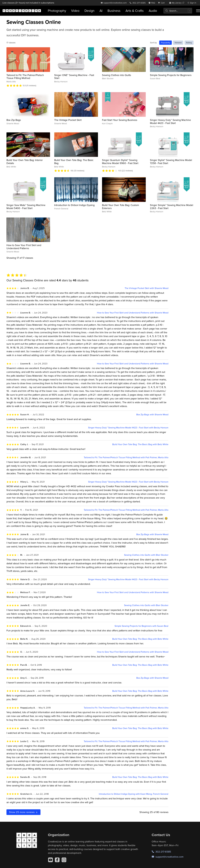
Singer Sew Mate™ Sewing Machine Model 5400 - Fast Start (26, 207)
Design (89, 11)
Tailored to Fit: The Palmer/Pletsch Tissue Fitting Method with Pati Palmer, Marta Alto (126, 457)
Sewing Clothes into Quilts (117, 75)
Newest (178, 43)
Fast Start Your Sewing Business (120, 120)
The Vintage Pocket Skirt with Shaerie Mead (147, 288)
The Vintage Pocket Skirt (68, 120)
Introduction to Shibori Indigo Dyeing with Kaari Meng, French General (134, 794)
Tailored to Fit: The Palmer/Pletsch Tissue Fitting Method (25, 77)
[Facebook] (57, 860)
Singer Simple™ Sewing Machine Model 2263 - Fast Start (172, 207)
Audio (153, 11)
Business (114, 11)
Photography (57, 11)
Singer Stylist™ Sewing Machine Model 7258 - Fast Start (171, 162)
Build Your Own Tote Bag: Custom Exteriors (121, 207)
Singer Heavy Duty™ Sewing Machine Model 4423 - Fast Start (170, 121)
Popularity (165, 43)
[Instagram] (64, 860)
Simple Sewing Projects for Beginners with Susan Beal (141, 626)
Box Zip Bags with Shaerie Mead (152, 415)
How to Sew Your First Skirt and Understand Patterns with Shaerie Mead (133, 313)
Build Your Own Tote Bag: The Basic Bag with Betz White (140, 444)
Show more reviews (24, 812)
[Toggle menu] (198, 11)
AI (101, 11)
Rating (189, 43)
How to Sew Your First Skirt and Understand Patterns (24, 247)
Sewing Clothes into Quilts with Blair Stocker (146, 555)
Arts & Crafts (135, 11)
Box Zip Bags (14, 120)
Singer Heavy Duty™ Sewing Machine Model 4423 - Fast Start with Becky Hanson (128, 428)
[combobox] (178, 11)
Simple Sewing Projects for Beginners (171, 75)
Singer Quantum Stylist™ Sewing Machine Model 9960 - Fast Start (120, 162)
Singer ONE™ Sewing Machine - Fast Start (74, 77)
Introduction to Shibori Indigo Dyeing (74, 205)
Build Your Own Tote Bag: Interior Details (25, 162)
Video (75, 11)
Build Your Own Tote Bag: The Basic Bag (74, 162)
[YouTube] (50, 860)
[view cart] (162, 3)
